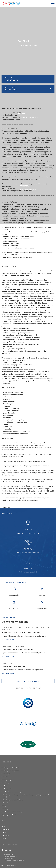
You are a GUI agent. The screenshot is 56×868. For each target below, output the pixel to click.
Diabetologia (6, 783)
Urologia (4, 806)
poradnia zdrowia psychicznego (15, 819)
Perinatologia (6, 774)
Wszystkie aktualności (28, 681)
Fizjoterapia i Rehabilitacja (10, 815)
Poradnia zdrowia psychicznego (12, 812)
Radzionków (8, 850)
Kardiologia (5, 786)
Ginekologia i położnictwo (10, 768)
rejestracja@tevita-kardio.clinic (14, 860)
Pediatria (5, 777)
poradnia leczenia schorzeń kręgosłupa (18, 817)
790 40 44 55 (12, 80)
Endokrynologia (7, 780)
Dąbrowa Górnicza (10, 865)
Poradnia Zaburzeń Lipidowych (12, 792)
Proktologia (5, 809)
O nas (3, 826)
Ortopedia (5, 803)
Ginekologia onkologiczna (10, 771)
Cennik (4, 832)
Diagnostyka (6, 829)
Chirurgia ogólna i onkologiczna (12, 800)
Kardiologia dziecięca (9, 789)
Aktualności (5, 835)
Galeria (4, 839)
